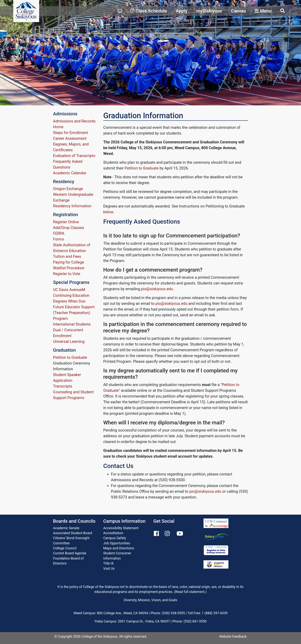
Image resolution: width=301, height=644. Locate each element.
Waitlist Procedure (69, 268)
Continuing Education (71, 295)
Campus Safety (115, 538)
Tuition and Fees (67, 256)
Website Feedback (233, 637)
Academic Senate (66, 528)
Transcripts (63, 386)
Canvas (239, 11)
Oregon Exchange (68, 189)
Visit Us (109, 569)
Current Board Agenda (70, 553)
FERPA (59, 233)
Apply (182, 11)
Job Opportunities (117, 543)
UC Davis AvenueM (69, 290)
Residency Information (72, 206)
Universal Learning (69, 341)
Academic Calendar (70, 173)
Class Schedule (149, 11)
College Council (65, 548)
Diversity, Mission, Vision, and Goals (150, 600)
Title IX (108, 563)
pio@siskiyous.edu (157, 289)
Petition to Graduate (70, 357)
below (108, 212)
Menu (263, 11)
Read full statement (190, 592)
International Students (72, 324)
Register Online (66, 222)
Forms (58, 239)
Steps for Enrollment (70, 133)
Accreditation (113, 533)
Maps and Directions (119, 548)
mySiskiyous (209, 11)
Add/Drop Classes (69, 228)
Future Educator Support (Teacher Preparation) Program (74, 313)
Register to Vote (67, 274)
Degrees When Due (69, 301)
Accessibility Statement (121, 528)
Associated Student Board (72, 533)
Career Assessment (70, 138)
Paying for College (69, 262)
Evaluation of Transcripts (74, 156)
